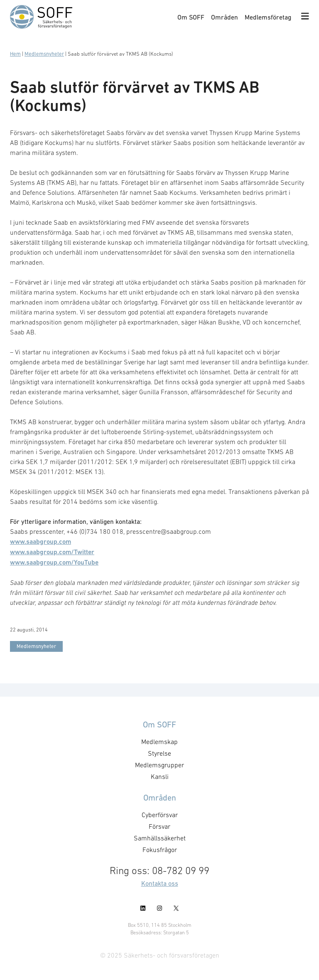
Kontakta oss (160, 883)
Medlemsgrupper (159, 765)
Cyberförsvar (160, 815)
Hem (15, 54)
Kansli (160, 776)
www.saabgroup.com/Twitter (52, 552)
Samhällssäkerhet (160, 838)
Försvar (159, 826)
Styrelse (159, 753)
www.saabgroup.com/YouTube (54, 562)
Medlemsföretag (268, 17)
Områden (225, 17)
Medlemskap (159, 742)
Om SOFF (191, 17)
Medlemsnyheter (44, 54)
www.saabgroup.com (40, 542)
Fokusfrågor (160, 850)
